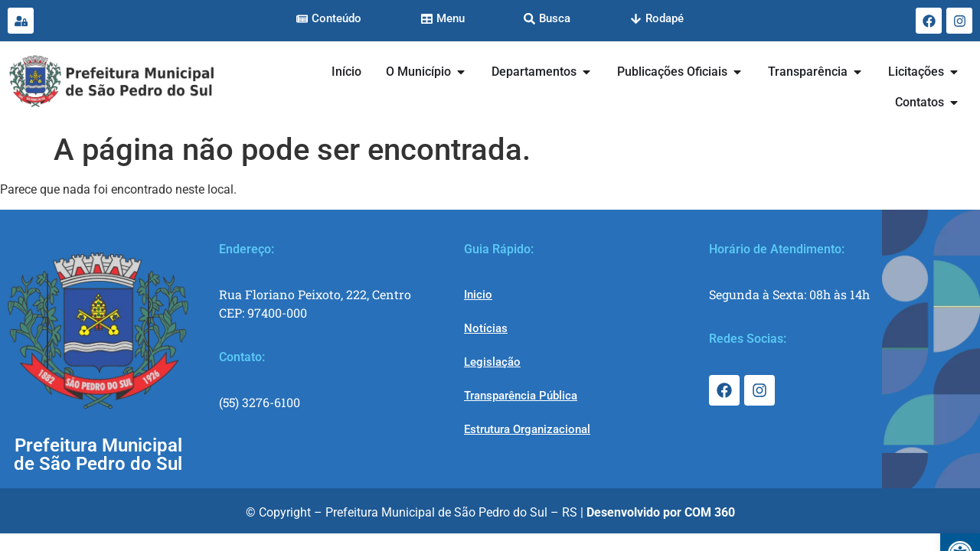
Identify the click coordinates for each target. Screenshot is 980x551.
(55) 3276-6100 (260, 402)
